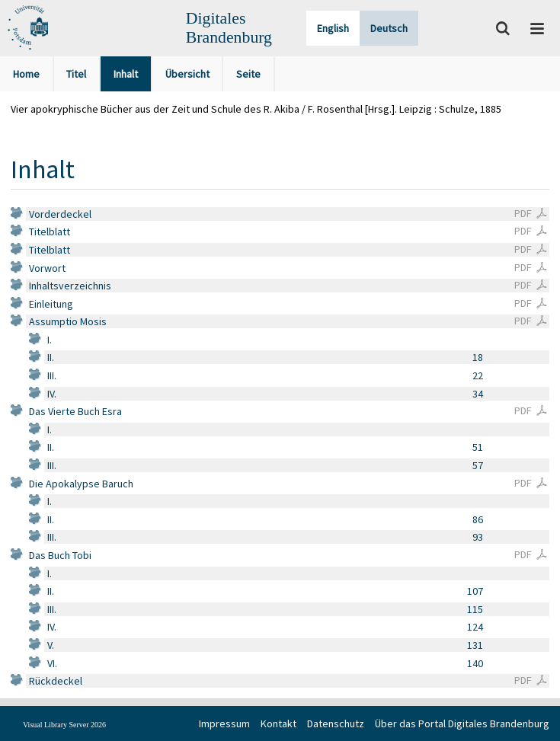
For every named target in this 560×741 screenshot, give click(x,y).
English (333, 28)
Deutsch (389, 28)
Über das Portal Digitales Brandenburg (462, 723)
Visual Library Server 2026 (64, 725)
